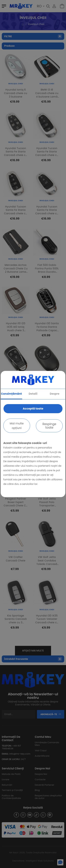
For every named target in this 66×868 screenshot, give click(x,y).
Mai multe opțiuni (17, 426)
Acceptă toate (33, 409)
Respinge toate (49, 426)
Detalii (33, 394)
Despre (55, 394)
